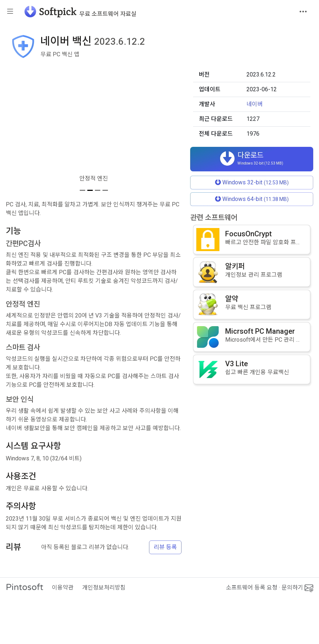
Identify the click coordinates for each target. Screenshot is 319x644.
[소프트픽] (78, 12)
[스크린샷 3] (98, 190)
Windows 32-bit (252, 182)
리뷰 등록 (165, 547)
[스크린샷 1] (82, 190)
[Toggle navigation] (303, 12)
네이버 (255, 104)
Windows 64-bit (252, 199)
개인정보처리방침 (104, 588)
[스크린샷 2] (90, 190)
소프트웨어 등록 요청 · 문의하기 (270, 588)
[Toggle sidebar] (10, 12)
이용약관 (63, 588)
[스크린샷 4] (105, 190)
